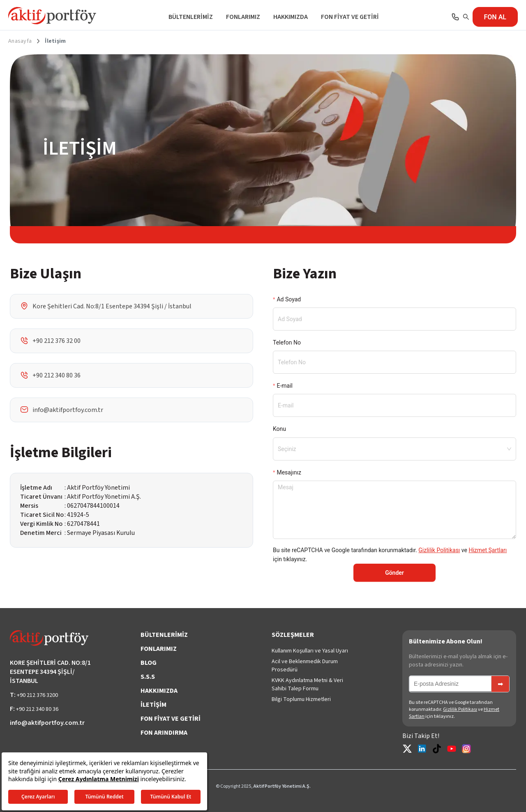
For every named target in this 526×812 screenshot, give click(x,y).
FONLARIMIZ (243, 17)
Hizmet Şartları (488, 550)
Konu (279, 429)
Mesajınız (289, 472)
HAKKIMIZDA (291, 17)
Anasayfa (20, 41)
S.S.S (148, 677)
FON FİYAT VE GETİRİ (350, 17)
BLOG (149, 663)
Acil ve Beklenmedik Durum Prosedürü (305, 666)
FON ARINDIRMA (164, 733)
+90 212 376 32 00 (57, 341)
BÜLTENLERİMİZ (191, 17)
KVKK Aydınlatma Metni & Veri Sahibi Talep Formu (307, 685)
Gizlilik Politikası (439, 550)
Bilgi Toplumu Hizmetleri (301, 699)
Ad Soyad (289, 299)
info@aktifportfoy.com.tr (68, 410)
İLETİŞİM (153, 705)
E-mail (285, 386)
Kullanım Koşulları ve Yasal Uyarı (310, 651)
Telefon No (287, 342)
